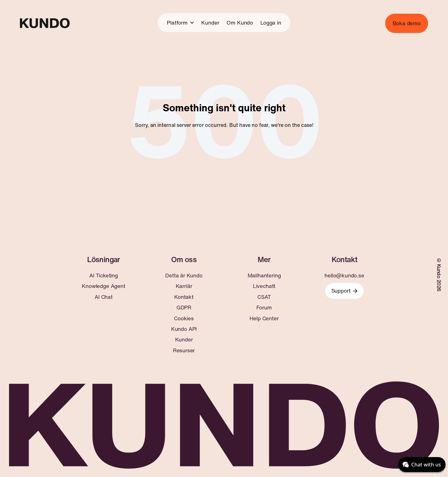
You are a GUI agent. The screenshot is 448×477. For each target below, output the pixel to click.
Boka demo (407, 23)
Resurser (184, 350)
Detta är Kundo (184, 276)
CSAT (264, 297)
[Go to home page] (45, 23)
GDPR (184, 308)
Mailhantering (264, 276)
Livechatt (264, 286)
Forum (264, 308)
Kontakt (184, 297)
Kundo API (184, 329)
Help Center (264, 318)
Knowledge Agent (103, 286)
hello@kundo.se (344, 276)
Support (345, 291)
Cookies (184, 318)
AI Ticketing (104, 276)
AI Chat (104, 297)
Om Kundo (240, 23)
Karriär (184, 286)
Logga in (271, 23)
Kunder (210, 23)
